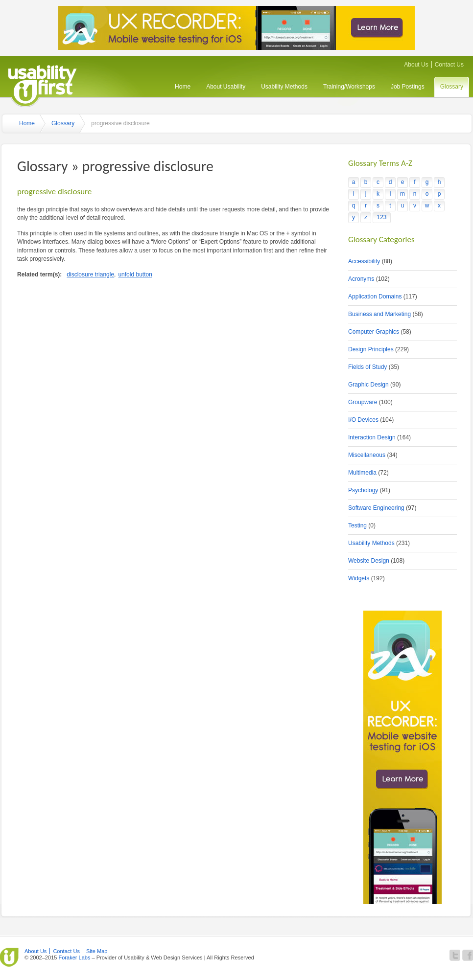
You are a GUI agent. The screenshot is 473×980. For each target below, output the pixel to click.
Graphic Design (368, 385)
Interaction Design (372, 437)
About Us (416, 65)
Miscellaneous (367, 455)
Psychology (363, 490)
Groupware (363, 402)
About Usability (226, 87)
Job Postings (408, 87)
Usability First (43, 84)
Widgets (359, 578)
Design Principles (371, 349)
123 (381, 217)
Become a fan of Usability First (468, 955)
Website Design (369, 561)
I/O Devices (363, 420)
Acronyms (361, 279)
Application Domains (375, 296)
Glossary (452, 87)
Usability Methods (284, 87)
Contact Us (449, 65)
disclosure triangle (90, 274)
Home (183, 87)
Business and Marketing (379, 314)
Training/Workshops (349, 87)
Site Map (97, 951)
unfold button (135, 274)
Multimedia (362, 473)
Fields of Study (367, 367)
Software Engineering (376, 508)
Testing (357, 525)
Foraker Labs (74, 957)
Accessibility (364, 261)
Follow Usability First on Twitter (455, 955)
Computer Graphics (374, 332)
